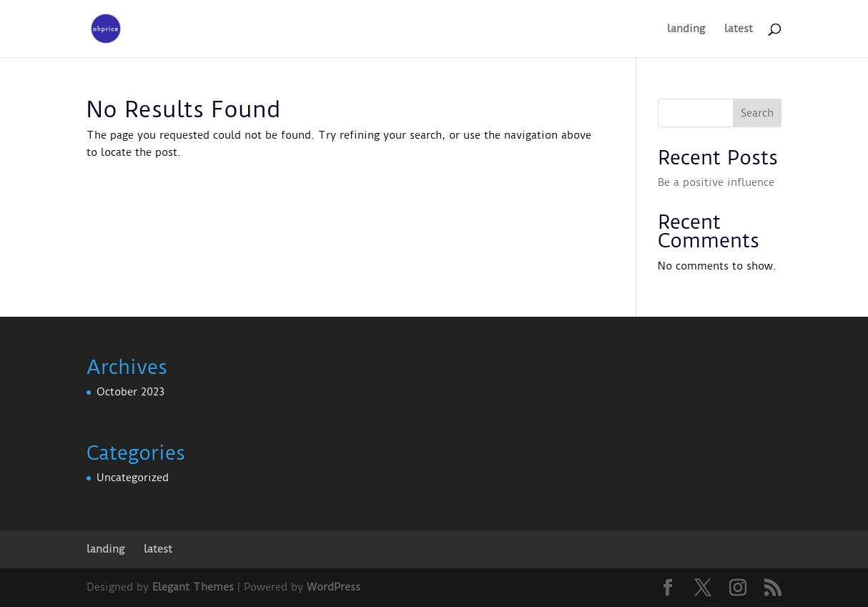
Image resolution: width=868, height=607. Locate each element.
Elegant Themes (193, 587)
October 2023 (130, 392)
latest (739, 29)
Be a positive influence (716, 182)
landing (686, 29)
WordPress (334, 587)
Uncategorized (133, 478)
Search (757, 113)
